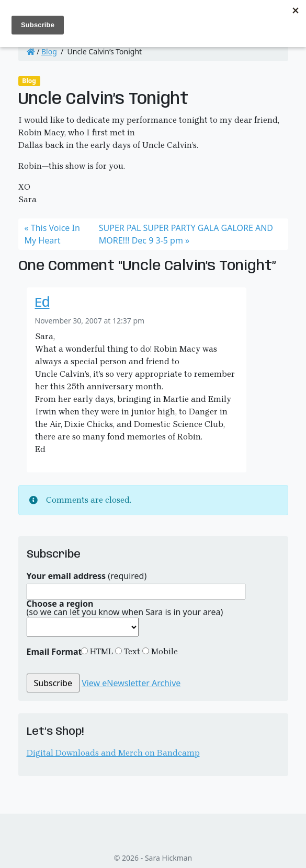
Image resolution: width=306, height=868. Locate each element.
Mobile (163, 651)
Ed (42, 303)
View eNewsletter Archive (131, 683)
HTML (100, 651)
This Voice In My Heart (52, 234)
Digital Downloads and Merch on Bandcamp (113, 753)
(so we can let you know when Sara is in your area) (125, 608)
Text (131, 651)
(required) (87, 576)
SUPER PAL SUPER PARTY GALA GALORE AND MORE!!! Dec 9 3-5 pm (186, 234)
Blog (49, 51)
